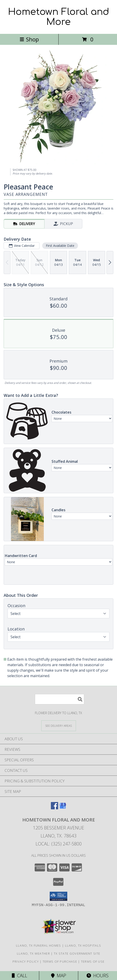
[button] (58, 896)
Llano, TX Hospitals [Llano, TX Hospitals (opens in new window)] (83, 945)
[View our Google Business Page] (63, 808)
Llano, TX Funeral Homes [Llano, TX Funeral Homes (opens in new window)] (39, 945)
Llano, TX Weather (33, 953)
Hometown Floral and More (59, 17)
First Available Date (60, 246)
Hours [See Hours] (97, 976)
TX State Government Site (77, 953)
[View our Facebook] (55, 808)
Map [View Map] (59, 976)
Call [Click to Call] (19, 976)
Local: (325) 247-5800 (59, 844)
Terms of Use (93, 961)
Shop (29, 39)
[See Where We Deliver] (59, 726)
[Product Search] (60, 699)
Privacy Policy (26, 961)
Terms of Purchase (60, 961)
